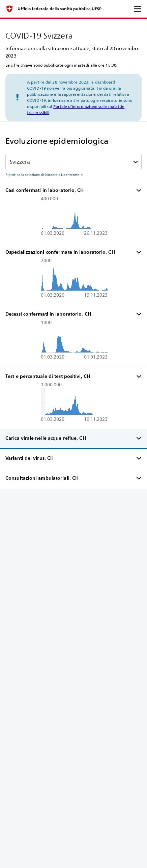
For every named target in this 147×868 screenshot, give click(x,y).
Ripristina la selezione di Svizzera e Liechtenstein (44, 175)
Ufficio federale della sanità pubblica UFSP (60, 9)
